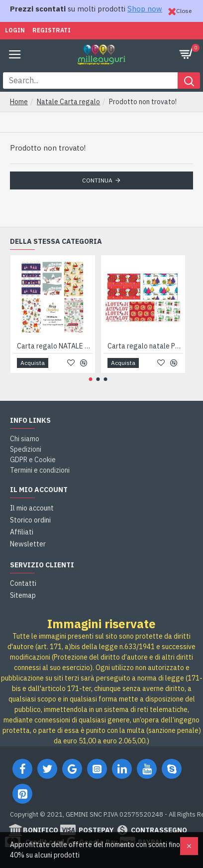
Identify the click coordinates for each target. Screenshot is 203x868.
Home (19, 102)
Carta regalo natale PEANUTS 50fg (145, 346)
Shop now (145, 9)
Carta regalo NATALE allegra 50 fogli (55, 346)
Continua (97, 180)
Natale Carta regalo (68, 102)
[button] (90, 379)
